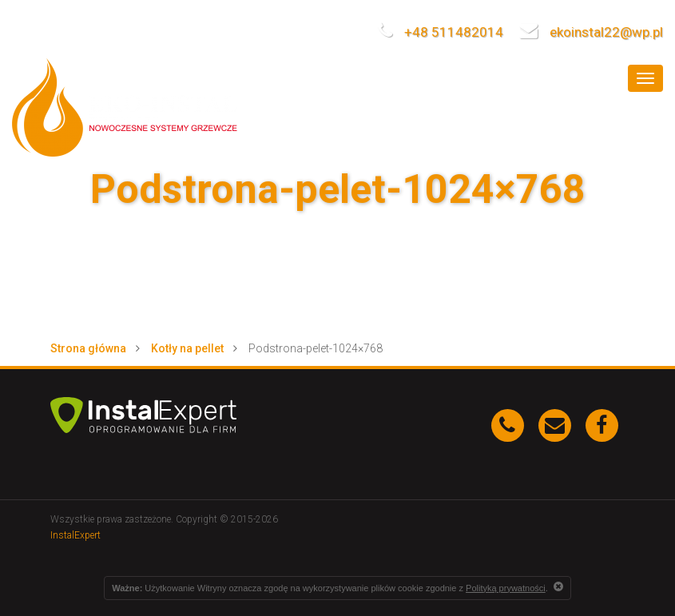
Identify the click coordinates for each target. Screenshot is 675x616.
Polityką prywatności (506, 588)
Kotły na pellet (187, 348)
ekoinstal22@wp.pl (591, 32)
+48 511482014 (441, 32)
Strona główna (88, 348)
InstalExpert (75, 535)
